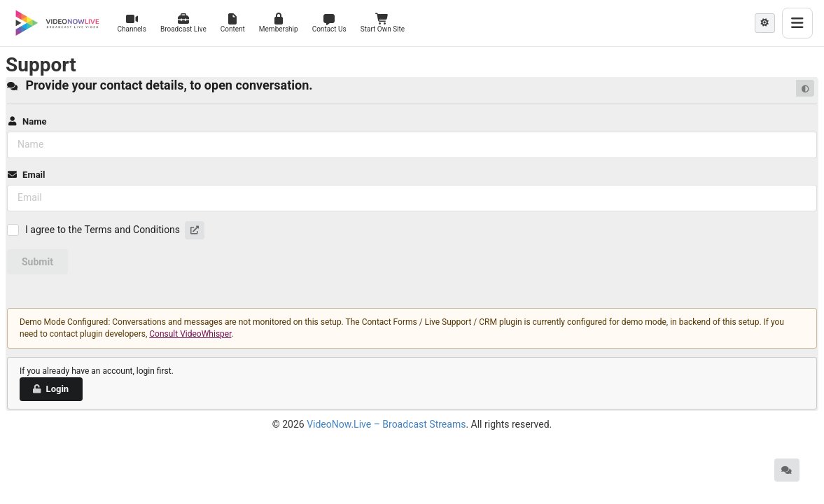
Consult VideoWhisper (190, 334)
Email (26, 175)
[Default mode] (805, 88)
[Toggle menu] (797, 23)
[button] (195, 230)
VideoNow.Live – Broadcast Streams (386, 424)
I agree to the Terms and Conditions (103, 230)
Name (27, 121)
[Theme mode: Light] (765, 23)
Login (50, 389)
